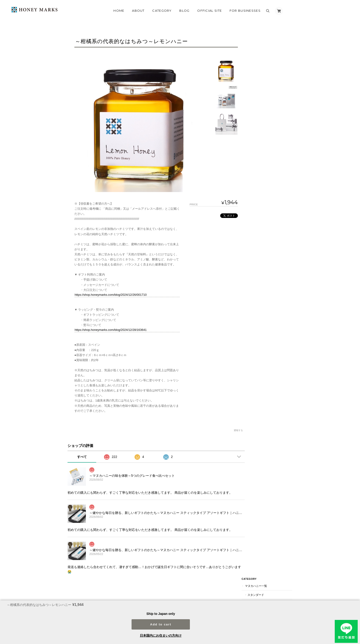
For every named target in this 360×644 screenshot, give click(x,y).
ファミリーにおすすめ (271, 127)
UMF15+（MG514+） (270, 74)
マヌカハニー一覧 (266, 39)
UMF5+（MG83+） (269, 57)
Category (162, 11)
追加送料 (260, 394)
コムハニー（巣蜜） (267, 154)
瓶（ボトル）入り (268, 110)
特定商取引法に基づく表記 (272, 424)
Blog (184, 11)
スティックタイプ (268, 101)
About (138, 11)
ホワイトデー (265, 296)
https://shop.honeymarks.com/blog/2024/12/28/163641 (111, 330)
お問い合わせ (264, 433)
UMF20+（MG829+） (270, 83)
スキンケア (262, 305)
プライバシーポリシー (242, 595)
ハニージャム (265, 176)
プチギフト (264, 278)
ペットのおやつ (267, 145)
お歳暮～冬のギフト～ (271, 269)
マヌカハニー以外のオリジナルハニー (271, 165)
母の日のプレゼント (270, 234)
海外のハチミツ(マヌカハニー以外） (273, 205)
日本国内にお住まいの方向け (161, 636)
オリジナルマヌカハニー (272, 92)
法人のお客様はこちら (269, 442)
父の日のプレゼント (270, 243)
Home (119, 11)
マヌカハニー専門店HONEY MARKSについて (196, 595)
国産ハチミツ (265, 194)
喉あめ (259, 323)
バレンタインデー (268, 287)
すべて (82, 457)
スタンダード (265, 48)
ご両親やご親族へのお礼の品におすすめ (272, 370)
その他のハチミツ (266, 185)
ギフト (259, 225)
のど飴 (261, 136)
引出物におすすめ (268, 350)
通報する (236, 430)
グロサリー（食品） (267, 314)
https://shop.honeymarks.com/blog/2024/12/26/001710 (111, 295)
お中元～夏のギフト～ (271, 261)
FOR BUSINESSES (245, 11)
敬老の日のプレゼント (271, 252)
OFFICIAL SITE (210, 11)
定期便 (259, 216)
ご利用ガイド (264, 415)
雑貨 (257, 332)
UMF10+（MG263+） (270, 66)
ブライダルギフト (266, 341)
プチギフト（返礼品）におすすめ (272, 383)
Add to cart (161, 623)
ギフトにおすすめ (268, 119)
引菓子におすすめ (268, 359)
